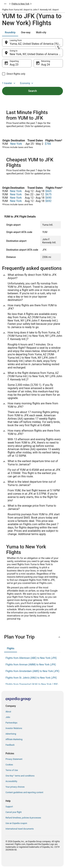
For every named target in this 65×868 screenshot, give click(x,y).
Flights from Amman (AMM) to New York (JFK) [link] (31, 665)
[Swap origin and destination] (58, 47)
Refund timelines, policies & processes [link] (23, 818)
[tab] (10, 32)
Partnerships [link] (11, 723)
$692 (48, 201)
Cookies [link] (9, 765)
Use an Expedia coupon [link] (16, 823)
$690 (48, 198)
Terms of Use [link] (12, 770)
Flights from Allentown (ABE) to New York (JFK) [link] (31, 658)
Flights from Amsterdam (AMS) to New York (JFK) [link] (32, 671)
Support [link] (9, 807)
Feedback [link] (10, 745)
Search (33, 91)
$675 (48, 194)
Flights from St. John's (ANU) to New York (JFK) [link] (31, 678)
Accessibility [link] (11, 781)
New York (16, 144)
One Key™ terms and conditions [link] (20, 776)
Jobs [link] (8, 717)
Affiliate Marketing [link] (14, 739)
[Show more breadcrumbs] (5, 4)
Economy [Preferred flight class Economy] (27, 83)
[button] (32, 637)
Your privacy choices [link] (15, 787)
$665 (48, 191)
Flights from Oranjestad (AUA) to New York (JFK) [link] (32, 684)
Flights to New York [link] (20, 4)
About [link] (8, 712)
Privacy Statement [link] (14, 759)
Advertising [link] (11, 734)
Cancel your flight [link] (14, 812)
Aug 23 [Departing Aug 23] (14, 65)
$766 (48, 144)
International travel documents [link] (20, 829)
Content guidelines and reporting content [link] (24, 792)
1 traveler (9, 83)
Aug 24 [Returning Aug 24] (46, 65)
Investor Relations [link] (14, 728)
